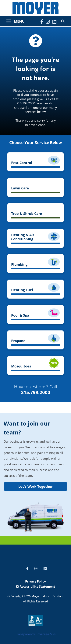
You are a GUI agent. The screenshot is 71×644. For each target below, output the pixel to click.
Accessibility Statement (35, 586)
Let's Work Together (35, 486)
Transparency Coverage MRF (35, 634)
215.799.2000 (36, 392)
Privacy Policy (35, 581)
